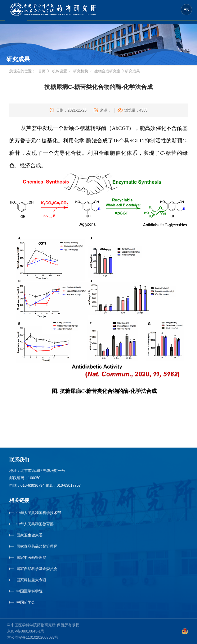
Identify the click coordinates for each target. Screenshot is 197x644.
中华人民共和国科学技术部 (39, 513)
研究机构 (81, 71)
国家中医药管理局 (39, 558)
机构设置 (60, 71)
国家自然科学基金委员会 (37, 569)
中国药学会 (26, 602)
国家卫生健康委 (36, 535)
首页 (42, 71)
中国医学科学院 (29, 591)
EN (186, 10)
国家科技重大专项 (31, 580)
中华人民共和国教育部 (35, 524)
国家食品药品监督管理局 (37, 546)
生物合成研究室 (107, 71)
